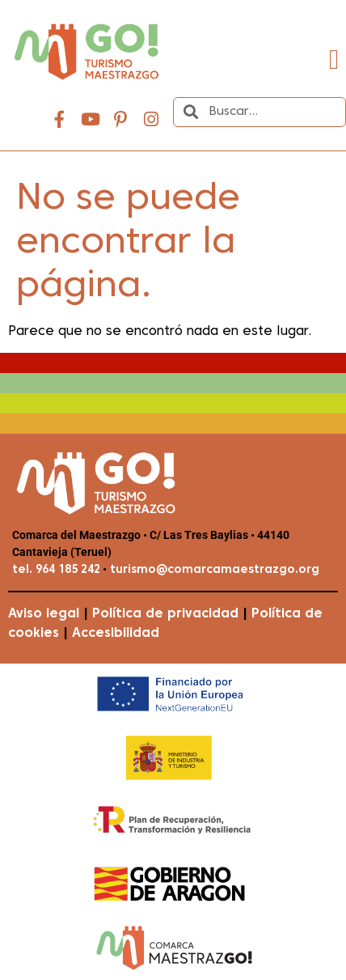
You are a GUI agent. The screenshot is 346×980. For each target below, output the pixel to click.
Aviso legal (44, 614)
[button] (334, 60)
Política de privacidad (165, 614)
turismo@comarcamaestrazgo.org (213, 570)
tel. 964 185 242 (56, 570)
